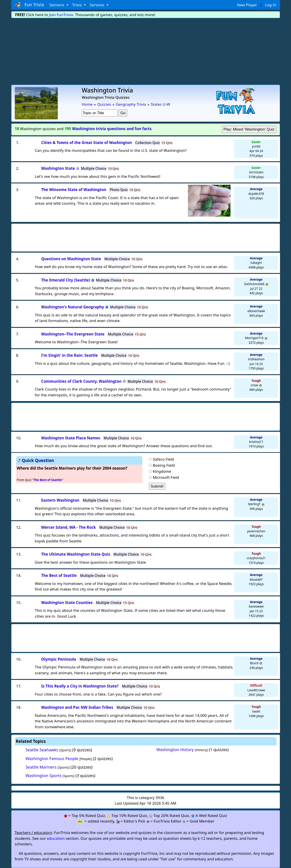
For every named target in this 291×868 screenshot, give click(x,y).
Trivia (77, 5)
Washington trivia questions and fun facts (112, 129)
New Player (247, 5)
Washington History (175, 750)
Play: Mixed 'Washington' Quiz (249, 129)
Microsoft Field (166, 477)
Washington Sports (44, 776)
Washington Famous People (52, 758)
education (56, 838)
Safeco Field (163, 459)
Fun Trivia (29, 5)
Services (97, 5)
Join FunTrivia (61, 15)
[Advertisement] (146, 51)
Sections (57, 5)
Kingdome (162, 471)
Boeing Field (164, 465)
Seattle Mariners (41, 767)
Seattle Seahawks (42, 750)
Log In (271, 5)
